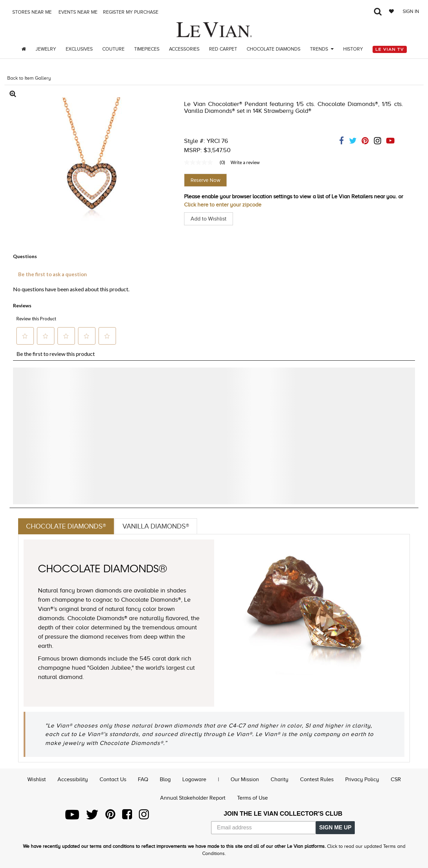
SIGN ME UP (335, 827)
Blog (165, 779)
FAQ (143, 779)
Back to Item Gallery (29, 78)
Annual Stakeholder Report (193, 798)
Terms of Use (252, 798)
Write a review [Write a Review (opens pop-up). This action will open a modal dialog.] (245, 162)
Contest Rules (317, 779)
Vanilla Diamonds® (156, 526)
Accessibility (73, 779)
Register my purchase (131, 12)
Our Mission (245, 779)
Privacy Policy (362, 779)
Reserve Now (205, 180)
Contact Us (113, 779)
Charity (280, 779)
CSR (396, 779)
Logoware (194, 779)
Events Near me (77, 12)
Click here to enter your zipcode (223, 205)
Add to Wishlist (209, 219)
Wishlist (37, 779)
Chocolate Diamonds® (66, 526)
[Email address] (263, 828)
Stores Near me (31, 12)
